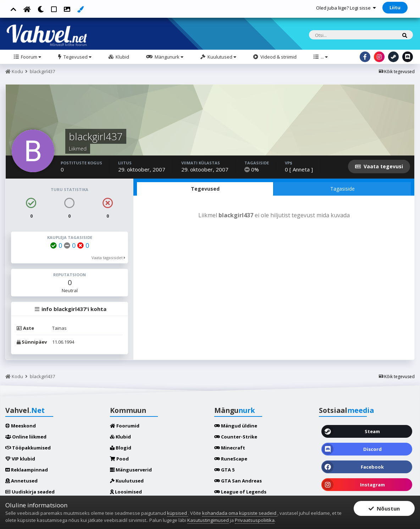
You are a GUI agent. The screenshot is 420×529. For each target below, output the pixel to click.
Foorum (31, 57)
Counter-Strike (236, 437)
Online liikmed (26, 437)
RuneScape (231, 459)
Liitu (395, 7)
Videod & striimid (278, 57)
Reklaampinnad (27, 470)
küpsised (178, 513)
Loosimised (126, 492)
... (324, 57)
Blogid (121, 448)
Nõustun (384, 508)
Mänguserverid (131, 470)
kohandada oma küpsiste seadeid (240, 513)
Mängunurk (168, 57)
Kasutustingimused (208, 520)
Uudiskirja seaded (30, 492)
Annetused (21, 481)
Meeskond (21, 426)
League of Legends (240, 492)
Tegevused (77, 57)
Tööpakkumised (28, 448)
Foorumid (125, 426)
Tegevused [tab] (205, 189)
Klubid (122, 57)
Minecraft (230, 448)
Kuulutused (221, 57)
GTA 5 (224, 470)
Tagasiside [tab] (342, 189)
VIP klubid (20, 459)
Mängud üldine (236, 426)
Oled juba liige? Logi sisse (346, 8)
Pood (119, 459)
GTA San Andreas (238, 481)
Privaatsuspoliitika (255, 520)
